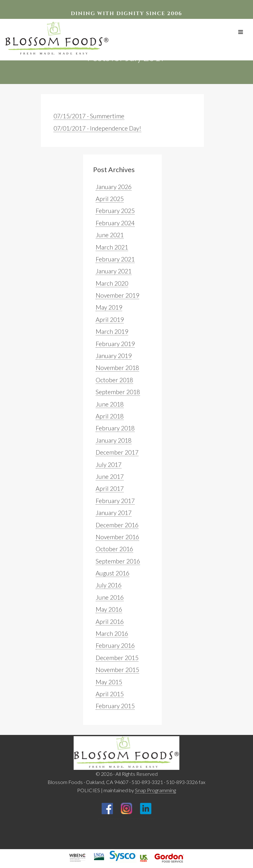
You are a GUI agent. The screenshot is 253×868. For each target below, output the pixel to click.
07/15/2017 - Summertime (89, 116)
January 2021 (114, 271)
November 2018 (117, 368)
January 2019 (114, 356)
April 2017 (110, 488)
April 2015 (110, 694)
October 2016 (114, 549)
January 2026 (114, 187)
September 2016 (118, 561)
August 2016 (112, 573)
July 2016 (109, 585)
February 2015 (115, 706)
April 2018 (110, 416)
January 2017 (114, 513)
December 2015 (117, 658)
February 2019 (115, 344)
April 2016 (110, 622)
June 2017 (110, 476)
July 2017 (109, 465)
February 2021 (115, 259)
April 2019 (110, 319)
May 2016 (109, 609)
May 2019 (109, 307)
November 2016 (117, 537)
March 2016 (112, 633)
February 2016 (115, 645)
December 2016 (117, 525)
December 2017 (117, 452)
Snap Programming (155, 790)
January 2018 (114, 440)
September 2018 (118, 392)
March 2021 (112, 247)
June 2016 (110, 597)
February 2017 (115, 501)
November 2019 (117, 295)
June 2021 (110, 235)
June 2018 (110, 404)
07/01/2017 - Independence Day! (97, 128)
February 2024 (115, 223)
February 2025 (115, 211)
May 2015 (109, 682)
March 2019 (112, 331)
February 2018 (115, 428)
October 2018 (114, 380)
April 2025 (110, 199)
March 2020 (112, 283)
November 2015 (117, 670)
